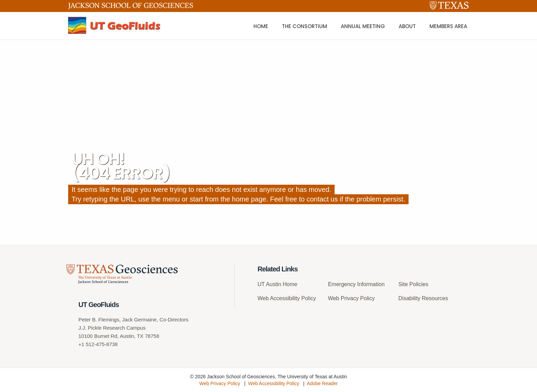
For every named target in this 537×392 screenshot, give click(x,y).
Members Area (448, 26)
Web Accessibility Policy (287, 298)
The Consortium (304, 26)
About (407, 26)
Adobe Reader (322, 383)
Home (261, 26)
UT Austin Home (277, 284)
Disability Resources (423, 298)
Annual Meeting (363, 26)
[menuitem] (290, 287)
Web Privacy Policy (352, 298)
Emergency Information (356, 284)
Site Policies (413, 284)
